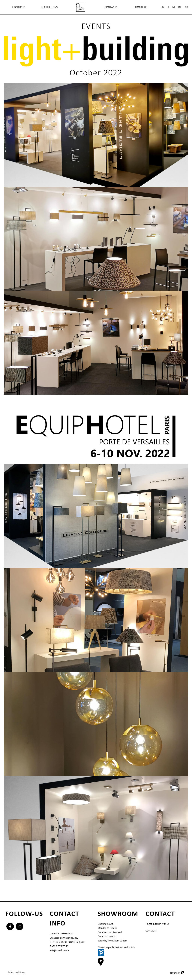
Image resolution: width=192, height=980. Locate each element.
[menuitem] (80, 7)
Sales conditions (16, 972)
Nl (174, 7)
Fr (168, 7)
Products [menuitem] (19, 7)
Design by (178, 973)
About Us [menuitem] (141, 7)
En (162, 7)
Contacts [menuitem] (111, 7)
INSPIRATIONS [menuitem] (49, 7)
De (180, 7)
